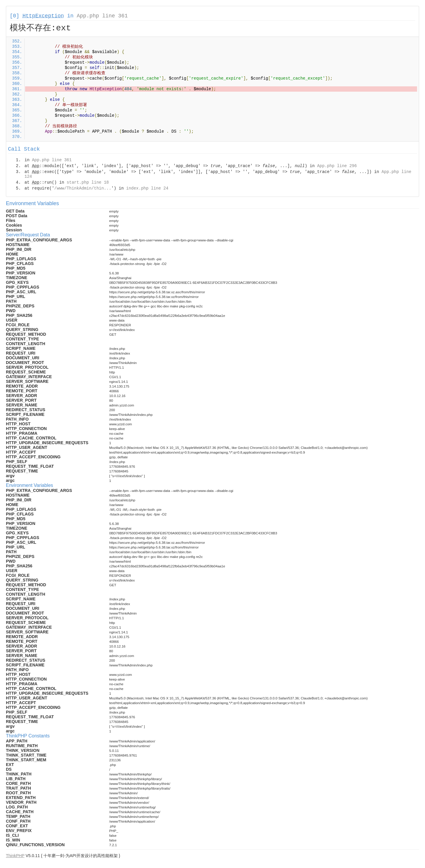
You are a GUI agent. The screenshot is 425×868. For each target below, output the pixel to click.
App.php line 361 (102, 16)
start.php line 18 (88, 182)
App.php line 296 (337, 166)
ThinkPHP (15, 856)
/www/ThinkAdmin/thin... (83, 188)
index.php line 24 (147, 188)
